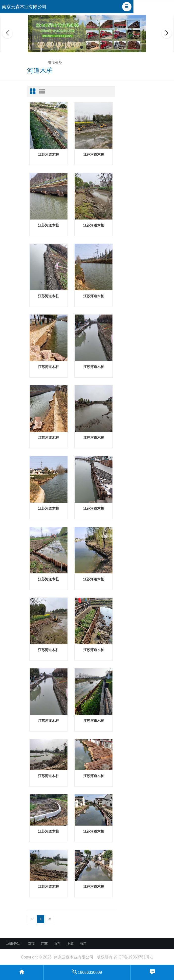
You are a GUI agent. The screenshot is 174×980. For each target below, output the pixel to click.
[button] (127, 7)
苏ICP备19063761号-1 (133, 957)
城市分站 (13, 944)
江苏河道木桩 (48, 154)
